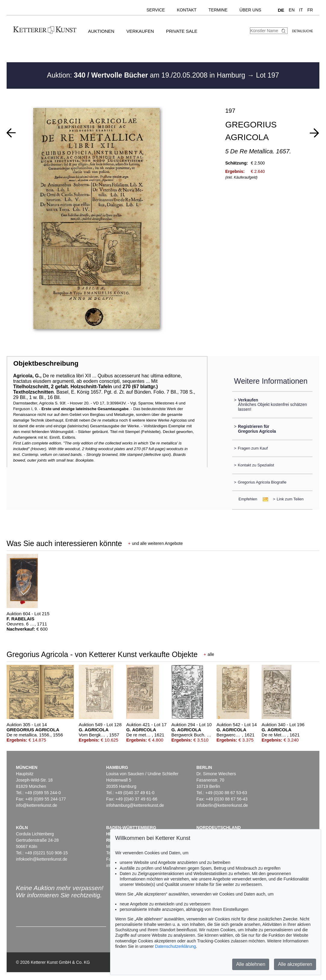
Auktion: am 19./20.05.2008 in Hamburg (147, 75)
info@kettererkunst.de (37, 805)
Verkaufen (140, 31)
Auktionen (101, 31)
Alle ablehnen (251, 964)
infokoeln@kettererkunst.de (42, 859)
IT (301, 10)
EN (292, 10)
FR (310, 10)
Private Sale (182, 31)
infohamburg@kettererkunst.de (135, 805)
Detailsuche (302, 31)
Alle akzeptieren (295, 964)
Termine (218, 10)
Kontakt (187, 10)
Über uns (250, 10)
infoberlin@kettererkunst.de (222, 805)
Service (156, 10)
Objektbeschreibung (46, 363)
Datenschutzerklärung (175, 946)
